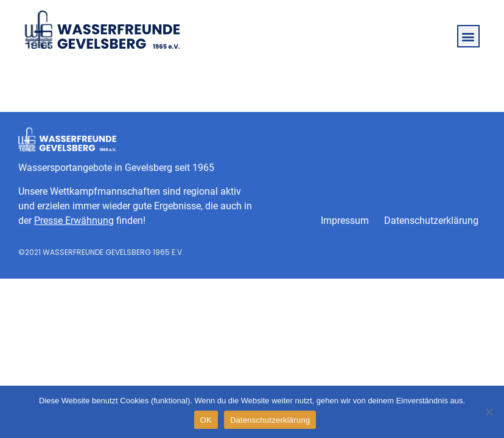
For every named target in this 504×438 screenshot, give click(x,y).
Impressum (345, 221)
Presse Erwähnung (74, 221)
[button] (468, 36)
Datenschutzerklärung (431, 221)
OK (206, 420)
